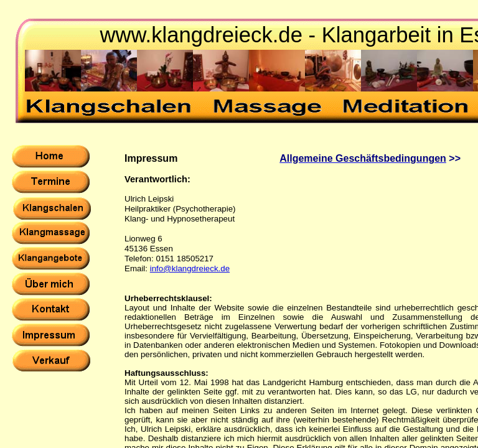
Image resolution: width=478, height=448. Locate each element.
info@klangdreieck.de (190, 268)
